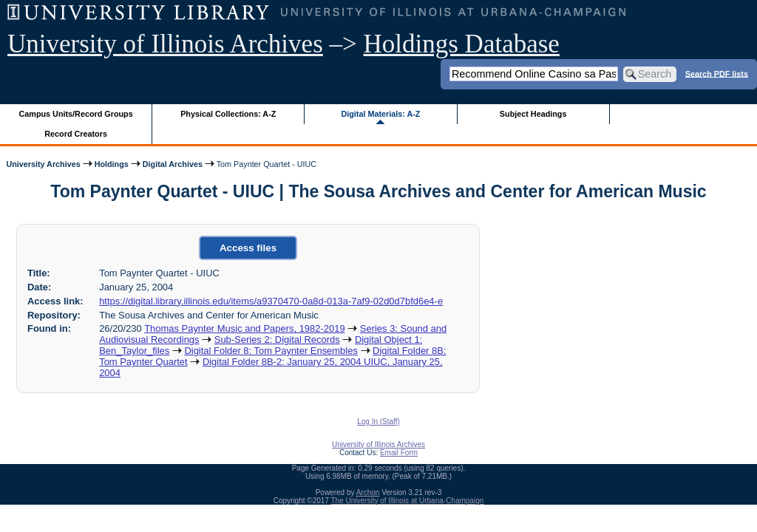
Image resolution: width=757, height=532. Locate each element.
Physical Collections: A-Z (228, 114)
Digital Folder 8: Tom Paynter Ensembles (271, 351)
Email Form (399, 453)
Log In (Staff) (378, 422)
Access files (248, 248)
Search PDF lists (717, 73)
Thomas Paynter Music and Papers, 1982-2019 (244, 328)
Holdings (112, 164)
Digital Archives (173, 164)
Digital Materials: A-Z (380, 114)
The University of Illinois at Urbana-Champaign (408, 501)
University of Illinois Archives (165, 44)
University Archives (43, 164)
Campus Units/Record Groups (76, 114)
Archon (368, 492)
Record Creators (76, 134)
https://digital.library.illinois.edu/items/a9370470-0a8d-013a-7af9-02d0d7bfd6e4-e (271, 301)
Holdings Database (462, 44)
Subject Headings (533, 114)
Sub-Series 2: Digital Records (277, 340)
